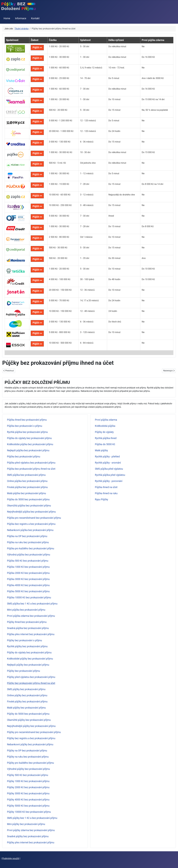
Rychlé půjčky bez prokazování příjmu (27, 646)
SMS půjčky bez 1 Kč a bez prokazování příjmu (32, 818)
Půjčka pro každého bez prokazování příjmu (31, 548)
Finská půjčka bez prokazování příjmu (27, 487)
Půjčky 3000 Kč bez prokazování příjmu (28, 793)
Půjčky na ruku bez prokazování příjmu (28, 757)
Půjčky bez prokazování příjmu (24, 671)
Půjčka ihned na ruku (106, 493)
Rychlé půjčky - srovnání (108, 463)
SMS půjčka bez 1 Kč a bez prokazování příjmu (32, 604)
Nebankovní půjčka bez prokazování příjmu (30, 530)
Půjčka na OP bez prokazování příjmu (27, 536)
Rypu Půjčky (102, 499)
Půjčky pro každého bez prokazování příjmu (31, 763)
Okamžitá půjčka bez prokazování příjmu (29, 506)
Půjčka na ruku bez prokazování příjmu (28, 542)
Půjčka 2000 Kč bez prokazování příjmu (28, 573)
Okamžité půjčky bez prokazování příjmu (29, 720)
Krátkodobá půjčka (105, 426)
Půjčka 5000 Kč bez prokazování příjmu (28, 591)
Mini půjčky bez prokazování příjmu (26, 824)
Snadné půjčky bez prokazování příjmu (28, 836)
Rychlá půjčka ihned (106, 438)
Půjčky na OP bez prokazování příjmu (27, 751)
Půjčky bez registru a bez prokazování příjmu (31, 738)
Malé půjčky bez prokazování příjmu (26, 708)
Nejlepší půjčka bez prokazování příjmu (28, 450)
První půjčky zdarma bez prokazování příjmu (31, 830)
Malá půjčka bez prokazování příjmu (27, 493)
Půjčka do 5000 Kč (105, 444)
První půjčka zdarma (106, 420)
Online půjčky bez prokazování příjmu (27, 695)
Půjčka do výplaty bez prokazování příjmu (29, 438)
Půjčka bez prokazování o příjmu (25, 426)
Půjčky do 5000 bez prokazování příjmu (28, 714)
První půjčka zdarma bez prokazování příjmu (31, 616)
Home (7, 18)
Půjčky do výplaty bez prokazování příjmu (29, 653)
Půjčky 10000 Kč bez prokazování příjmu (29, 812)
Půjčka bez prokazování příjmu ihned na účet (31, 469)
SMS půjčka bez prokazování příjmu (26, 475)
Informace (21, 18)
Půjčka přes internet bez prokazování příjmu (31, 634)
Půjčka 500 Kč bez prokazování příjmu (28, 561)
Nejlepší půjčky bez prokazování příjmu (28, 665)
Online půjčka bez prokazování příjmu (27, 481)
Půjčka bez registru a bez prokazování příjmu (31, 524)
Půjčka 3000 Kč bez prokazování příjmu (28, 579)
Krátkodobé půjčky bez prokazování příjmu (30, 659)
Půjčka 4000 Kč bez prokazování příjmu (28, 585)
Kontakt (35, 18)
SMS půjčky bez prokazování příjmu (26, 689)
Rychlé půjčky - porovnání (109, 481)
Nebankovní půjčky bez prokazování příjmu (30, 744)
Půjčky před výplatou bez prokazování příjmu (31, 677)
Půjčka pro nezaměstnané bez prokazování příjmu (34, 518)
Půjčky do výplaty (104, 432)
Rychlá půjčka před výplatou (110, 475)
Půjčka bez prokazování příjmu (24, 457)
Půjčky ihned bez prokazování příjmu (27, 622)
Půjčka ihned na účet (106, 487)
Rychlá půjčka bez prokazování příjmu (27, 432)
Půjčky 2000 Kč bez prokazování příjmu (28, 787)
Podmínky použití (11, 858)
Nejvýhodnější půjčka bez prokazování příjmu (31, 512)
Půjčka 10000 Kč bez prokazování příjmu (29, 598)
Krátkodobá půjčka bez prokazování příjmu (30, 444)
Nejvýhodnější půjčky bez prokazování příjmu (31, 726)
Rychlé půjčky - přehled (107, 457)
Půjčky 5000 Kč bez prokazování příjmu (28, 806)
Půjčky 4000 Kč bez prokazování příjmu (28, 800)
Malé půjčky (101, 450)
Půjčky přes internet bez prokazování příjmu (31, 843)
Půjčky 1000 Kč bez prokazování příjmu (28, 781)
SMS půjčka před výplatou (109, 469)
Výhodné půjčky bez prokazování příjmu (29, 769)
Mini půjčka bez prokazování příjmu (26, 610)
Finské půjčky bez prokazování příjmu (27, 702)
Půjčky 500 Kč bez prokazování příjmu (28, 775)
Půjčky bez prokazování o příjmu (25, 640)
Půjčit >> (37, 47)
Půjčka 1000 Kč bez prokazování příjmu (28, 567)
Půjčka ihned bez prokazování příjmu (27, 420)
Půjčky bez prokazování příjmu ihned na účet (31, 683)
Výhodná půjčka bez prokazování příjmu (29, 555)
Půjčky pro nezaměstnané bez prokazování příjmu (34, 732)
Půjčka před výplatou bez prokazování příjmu (31, 463)
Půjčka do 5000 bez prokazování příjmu (28, 499)
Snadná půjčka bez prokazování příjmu (28, 628)
